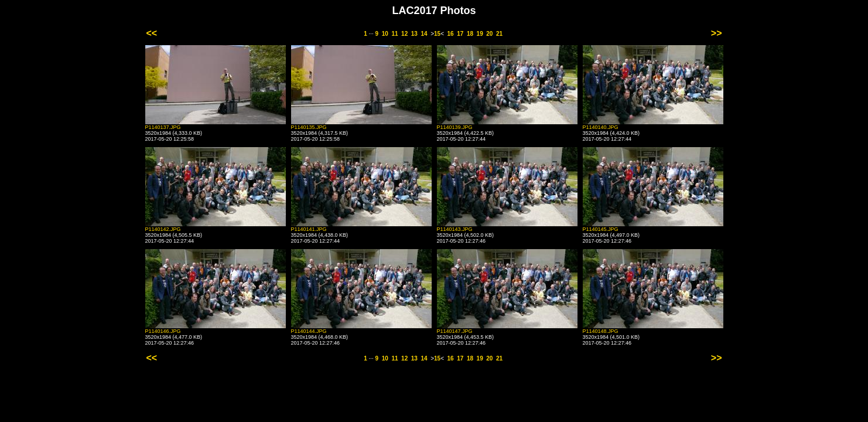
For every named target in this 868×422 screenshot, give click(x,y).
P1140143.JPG (455, 229)
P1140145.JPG (601, 229)
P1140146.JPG (163, 331)
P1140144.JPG (309, 331)
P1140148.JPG (601, 331)
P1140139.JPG (455, 127)
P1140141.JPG (309, 229)
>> (717, 33)
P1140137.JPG (163, 127)
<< (152, 33)
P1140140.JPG (601, 127)
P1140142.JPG (163, 229)
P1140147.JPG (455, 331)
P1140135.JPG (309, 127)
